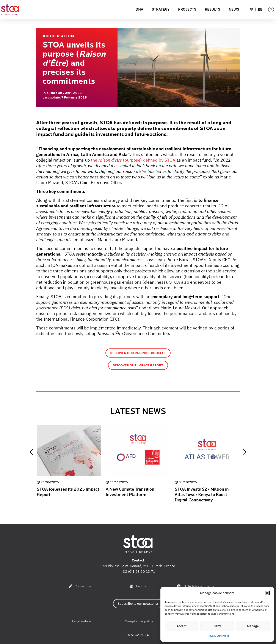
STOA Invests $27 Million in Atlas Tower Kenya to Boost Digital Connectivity (202, 495)
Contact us (83, 586)
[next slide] (245, 452)
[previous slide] (31, 452)
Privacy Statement (218, 636)
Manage (253, 626)
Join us (141, 586)
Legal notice (81, 621)
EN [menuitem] (260, 9)
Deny (217, 626)
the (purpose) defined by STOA (133, 160)
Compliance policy (139, 621)
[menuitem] (252, 9)
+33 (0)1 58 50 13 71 (138, 571)
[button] (267, 593)
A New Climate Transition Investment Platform (130, 492)
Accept (182, 626)
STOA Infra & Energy (198, 586)
